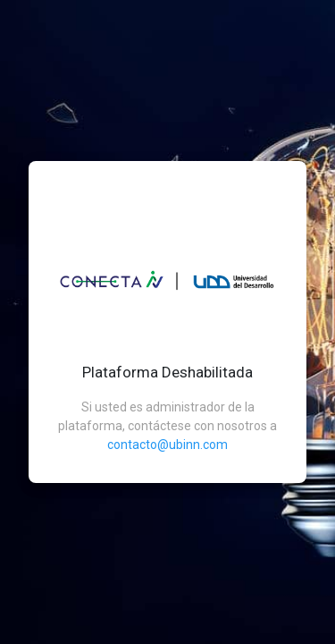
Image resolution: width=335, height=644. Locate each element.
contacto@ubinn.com (167, 445)
